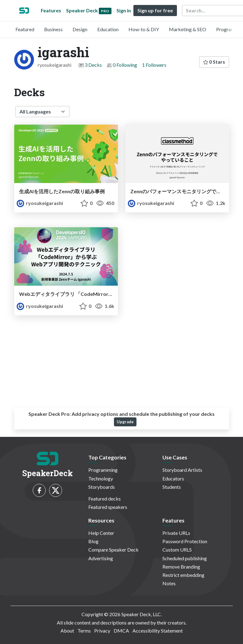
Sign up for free (155, 10)
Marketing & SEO (188, 29)
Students (172, 487)
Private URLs (176, 533)
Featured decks (105, 499)
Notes (169, 583)
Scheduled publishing (185, 558)
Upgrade (125, 422)
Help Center (101, 533)
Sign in (124, 10)
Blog (93, 541)
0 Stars (214, 62)
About (67, 631)
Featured (25, 29)
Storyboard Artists (182, 470)
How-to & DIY (144, 29)
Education (108, 29)
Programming (103, 470)
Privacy (102, 631)
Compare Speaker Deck (113, 550)
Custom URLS (177, 550)
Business (53, 29)
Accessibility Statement (158, 631)
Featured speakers (108, 507)
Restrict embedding (183, 575)
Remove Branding (181, 567)
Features (51, 10)
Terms (84, 631)
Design (80, 29)
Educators (173, 478)
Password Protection (185, 541)
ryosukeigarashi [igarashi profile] (40, 203)
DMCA (121, 631)
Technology (101, 478)
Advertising (101, 558)
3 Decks (93, 65)
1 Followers (154, 65)
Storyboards (102, 487)
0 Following (125, 65)
